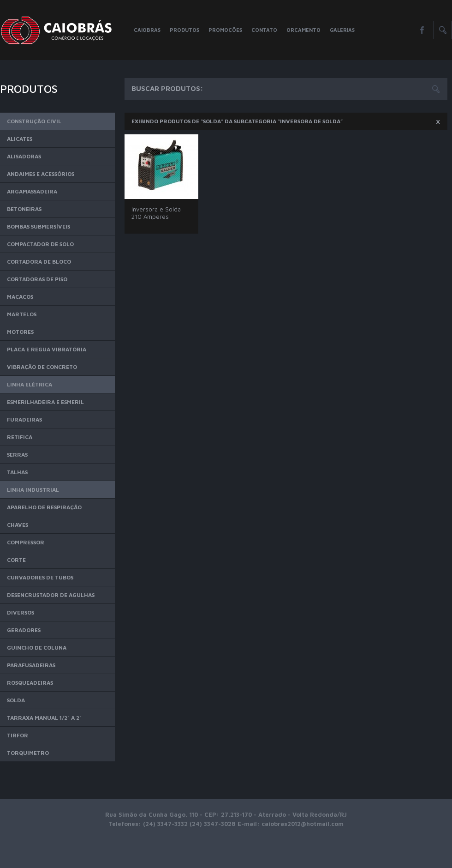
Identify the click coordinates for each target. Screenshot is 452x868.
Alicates (20, 139)
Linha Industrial (33, 490)
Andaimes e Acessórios (41, 174)
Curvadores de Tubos (40, 577)
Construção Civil (34, 121)
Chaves (18, 525)
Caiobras (147, 30)
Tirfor (18, 735)
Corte (16, 560)
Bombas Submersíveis (39, 226)
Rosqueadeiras (30, 683)
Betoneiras (24, 209)
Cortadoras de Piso (37, 279)
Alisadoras (24, 156)
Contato (264, 30)
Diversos (21, 612)
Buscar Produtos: (167, 88)
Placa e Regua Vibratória (47, 349)
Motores (20, 332)
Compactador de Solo (40, 244)
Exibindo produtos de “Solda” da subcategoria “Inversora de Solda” (286, 121)
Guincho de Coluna (37, 648)
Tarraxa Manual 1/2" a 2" (44, 718)
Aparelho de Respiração (44, 507)
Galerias (342, 30)
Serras (17, 455)
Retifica (20, 437)
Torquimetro (28, 753)
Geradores (24, 630)
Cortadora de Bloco (39, 262)
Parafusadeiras (31, 665)
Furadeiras (24, 419)
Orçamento (303, 30)
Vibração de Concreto (42, 367)
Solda (16, 700)
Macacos (20, 297)
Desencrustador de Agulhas (51, 595)
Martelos (22, 314)
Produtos (184, 30)
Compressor (26, 542)
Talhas (17, 472)
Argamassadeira (32, 191)
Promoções (225, 30)
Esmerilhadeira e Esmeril (45, 402)
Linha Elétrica (30, 384)
